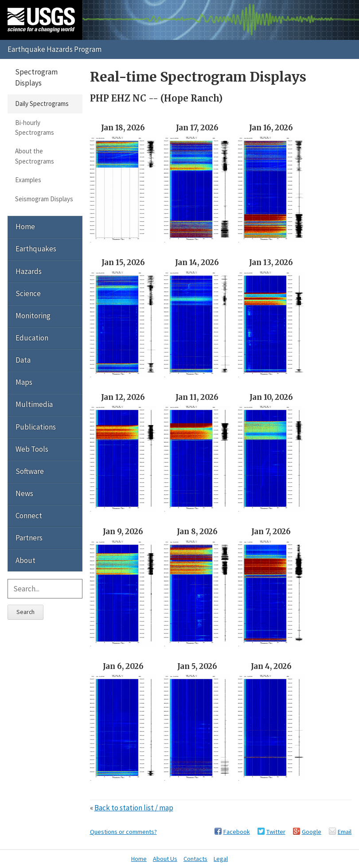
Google (312, 832)
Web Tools (32, 449)
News (24, 493)
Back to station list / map (134, 808)
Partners (29, 538)
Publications (36, 427)
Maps (24, 382)
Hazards (29, 271)
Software (30, 471)
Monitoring (33, 316)
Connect (29, 516)
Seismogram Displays (44, 199)
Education (32, 338)
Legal (221, 859)
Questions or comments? (123, 832)
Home (25, 227)
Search (25, 612)
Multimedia (34, 404)
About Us (165, 859)
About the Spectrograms (35, 156)
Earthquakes (36, 249)
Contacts (195, 859)
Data (23, 360)
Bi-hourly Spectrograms (35, 127)
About (25, 560)
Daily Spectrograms (42, 104)
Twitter (276, 832)
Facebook (237, 832)
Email (345, 832)
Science (28, 293)
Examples (28, 180)
